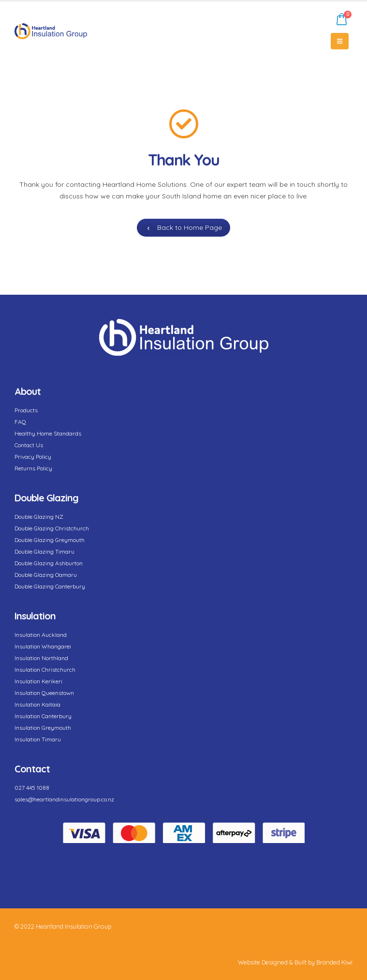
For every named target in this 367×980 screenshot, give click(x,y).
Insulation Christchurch (45, 670)
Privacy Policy (33, 457)
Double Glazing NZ (39, 517)
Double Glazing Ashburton (49, 563)
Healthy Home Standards (48, 433)
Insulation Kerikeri (38, 681)
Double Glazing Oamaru (46, 575)
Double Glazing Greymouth (50, 540)
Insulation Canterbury (43, 716)
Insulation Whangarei (43, 646)
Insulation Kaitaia (37, 704)
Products (26, 410)
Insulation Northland (41, 658)
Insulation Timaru (38, 739)
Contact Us (29, 445)
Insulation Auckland (41, 635)
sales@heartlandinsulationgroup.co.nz (64, 799)
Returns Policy (33, 468)
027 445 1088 (32, 788)
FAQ (20, 422)
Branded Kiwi (334, 962)
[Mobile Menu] (340, 41)
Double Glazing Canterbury (50, 586)
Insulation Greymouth (43, 728)
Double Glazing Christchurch (52, 528)
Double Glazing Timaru (44, 551)
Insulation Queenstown (44, 693)
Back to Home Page (183, 227)
